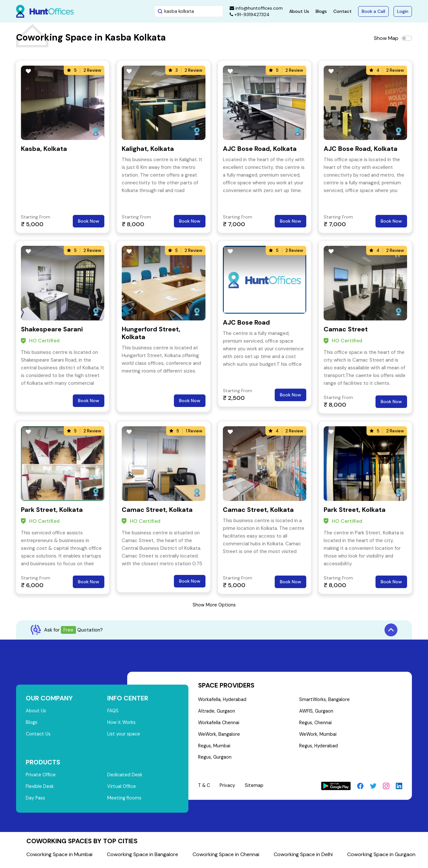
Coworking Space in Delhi (303, 858)
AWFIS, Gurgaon (316, 712)
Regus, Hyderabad (319, 749)
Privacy (229, 790)
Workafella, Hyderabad (223, 700)
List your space (124, 736)
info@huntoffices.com (256, 8)
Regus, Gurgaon (215, 761)
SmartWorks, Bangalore (325, 700)
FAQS (113, 711)
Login (403, 11)
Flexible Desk (40, 790)
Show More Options (214, 605)
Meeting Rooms (125, 802)
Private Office (41, 777)
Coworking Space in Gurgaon (381, 858)
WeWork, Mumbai (318, 737)
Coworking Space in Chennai (226, 858)
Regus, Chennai (316, 725)
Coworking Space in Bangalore (143, 858)
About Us (299, 11)
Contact (342, 11)
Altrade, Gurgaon (217, 712)
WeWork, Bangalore (219, 737)
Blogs (321, 11)
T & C (205, 790)
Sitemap (256, 790)
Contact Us (39, 736)
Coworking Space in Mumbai (59, 858)
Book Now (89, 221)
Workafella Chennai (219, 725)
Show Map (386, 38)
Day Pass (36, 802)
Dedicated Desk (125, 777)
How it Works (122, 724)
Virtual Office (122, 790)
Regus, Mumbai (215, 749)
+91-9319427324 (250, 14)
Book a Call (373, 11)
